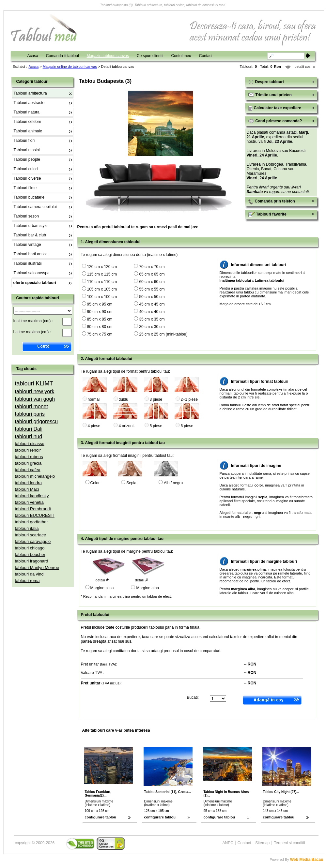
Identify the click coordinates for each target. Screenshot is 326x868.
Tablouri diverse (27, 178)
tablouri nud (29, 436)
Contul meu (181, 56)
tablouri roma (27, 581)
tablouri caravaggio (33, 541)
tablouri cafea (28, 470)
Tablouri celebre (28, 122)
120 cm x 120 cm (102, 267)
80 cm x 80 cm (100, 327)
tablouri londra (28, 483)
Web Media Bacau (307, 860)
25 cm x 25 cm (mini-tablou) (163, 334)
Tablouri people (27, 159)
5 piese (156, 426)
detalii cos (303, 67)
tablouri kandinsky (32, 496)
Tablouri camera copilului (35, 207)
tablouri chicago (30, 548)
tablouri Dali (29, 429)
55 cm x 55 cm (152, 289)
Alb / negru (173, 483)
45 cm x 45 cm (152, 304)
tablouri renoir (28, 450)
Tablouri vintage (27, 245)
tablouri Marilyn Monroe (37, 568)
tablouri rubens (29, 457)
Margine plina (102, 588)
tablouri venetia (29, 502)
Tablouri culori (26, 169)
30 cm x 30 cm (152, 327)
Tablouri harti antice (31, 254)
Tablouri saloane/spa (32, 273)
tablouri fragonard (32, 561)
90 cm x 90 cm (100, 312)
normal (94, 399)
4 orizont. (127, 426)
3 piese (156, 399)
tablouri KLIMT (34, 383)
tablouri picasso (30, 444)
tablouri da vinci (30, 574)
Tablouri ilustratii (28, 263)
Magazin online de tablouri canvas (70, 67)
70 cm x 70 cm (152, 267)
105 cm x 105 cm (102, 289)
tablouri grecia (28, 463)
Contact (206, 56)
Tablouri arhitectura (30, 93)
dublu (124, 399)
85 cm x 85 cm (100, 319)
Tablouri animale (28, 131)
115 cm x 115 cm (102, 274)
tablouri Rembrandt (33, 509)
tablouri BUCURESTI (35, 515)
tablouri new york (35, 391)
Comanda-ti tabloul (62, 56)
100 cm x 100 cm (102, 297)
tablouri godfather (31, 522)
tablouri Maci (27, 489)
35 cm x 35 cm (152, 319)
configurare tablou (101, 817)
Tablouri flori (24, 141)
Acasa (33, 56)
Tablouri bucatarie (29, 197)
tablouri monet (31, 406)
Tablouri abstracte (29, 103)
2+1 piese (189, 399)
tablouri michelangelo (35, 476)
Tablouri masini (27, 150)
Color (95, 483)
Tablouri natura (27, 112)
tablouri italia (27, 528)
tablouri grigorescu (37, 421)
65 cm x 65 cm (152, 274)
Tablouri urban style (31, 226)
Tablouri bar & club (30, 235)
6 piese (187, 426)
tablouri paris (30, 414)
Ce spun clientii (150, 56)
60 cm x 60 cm (152, 282)
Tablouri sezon (26, 216)
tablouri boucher (30, 554)
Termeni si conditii (289, 843)
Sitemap (262, 843)
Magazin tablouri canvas (108, 56)
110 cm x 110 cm (102, 282)
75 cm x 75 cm (100, 334)
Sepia (131, 483)
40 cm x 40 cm (152, 312)
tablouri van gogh (35, 399)
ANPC (228, 843)
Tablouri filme (25, 188)
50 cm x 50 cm (152, 297)
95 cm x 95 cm (100, 304)
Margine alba (147, 588)
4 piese (94, 426)
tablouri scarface (31, 535)
